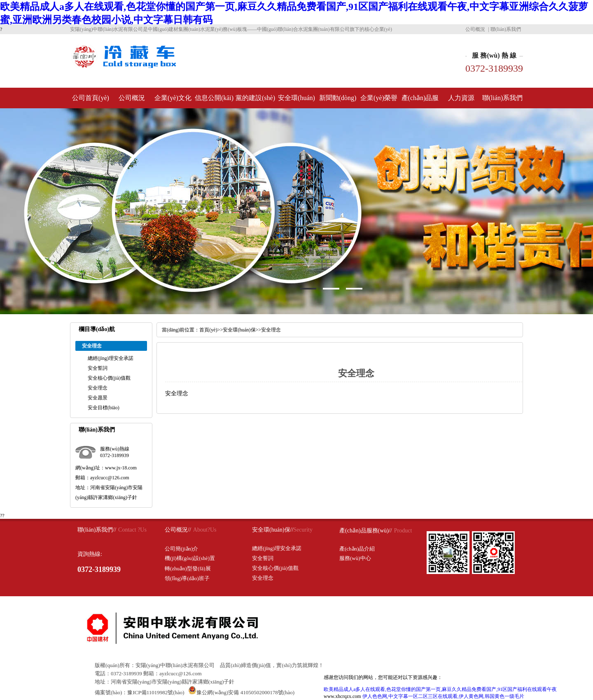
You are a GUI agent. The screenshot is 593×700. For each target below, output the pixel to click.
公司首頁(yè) (91, 98)
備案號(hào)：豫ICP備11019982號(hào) (140, 692)
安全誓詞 (98, 368)
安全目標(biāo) (104, 408)
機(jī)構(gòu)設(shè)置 (190, 558)
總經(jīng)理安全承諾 (111, 358)
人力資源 (461, 98)
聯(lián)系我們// (97, 530)
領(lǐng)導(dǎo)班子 (187, 578)
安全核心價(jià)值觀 (109, 378)
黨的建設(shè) (255, 98)
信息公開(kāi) (214, 98)
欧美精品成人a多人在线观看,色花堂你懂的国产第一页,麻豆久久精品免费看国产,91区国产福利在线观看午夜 (440, 689)
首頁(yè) (208, 330)
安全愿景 (98, 398)
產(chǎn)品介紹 (357, 549)
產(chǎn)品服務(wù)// (366, 531)
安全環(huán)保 (296, 101)
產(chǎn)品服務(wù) (420, 101)
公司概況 (475, 29)
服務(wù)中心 (355, 558)
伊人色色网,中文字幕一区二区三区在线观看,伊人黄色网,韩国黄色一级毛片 (443, 696)
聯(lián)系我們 (506, 29)
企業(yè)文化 (173, 98)
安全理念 (98, 388)
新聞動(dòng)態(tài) (338, 101)
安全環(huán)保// (273, 530)
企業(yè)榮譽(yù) (379, 101)
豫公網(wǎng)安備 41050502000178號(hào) (241, 692)
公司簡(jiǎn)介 (181, 549)
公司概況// (178, 530)
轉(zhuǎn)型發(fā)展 (188, 568)
